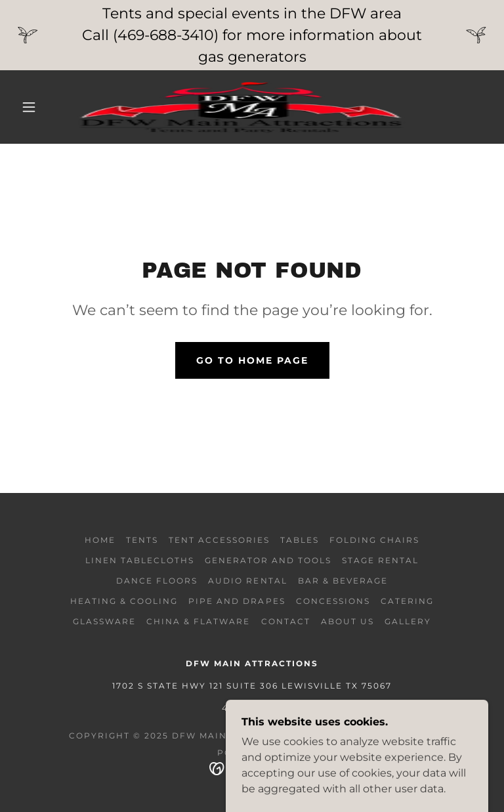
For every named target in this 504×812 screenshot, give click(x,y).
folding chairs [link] (374, 540)
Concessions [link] (333, 601)
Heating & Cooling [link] (124, 601)
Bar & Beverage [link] (343, 581)
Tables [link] (300, 540)
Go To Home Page (252, 360)
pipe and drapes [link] (237, 601)
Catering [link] (407, 601)
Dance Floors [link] (157, 581)
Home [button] (100, 540)
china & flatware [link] (198, 621)
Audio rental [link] (247, 581)
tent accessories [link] (219, 540)
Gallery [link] (408, 621)
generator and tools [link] (268, 560)
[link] (241, 107)
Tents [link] (142, 540)
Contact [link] (286, 621)
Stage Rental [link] (380, 560)
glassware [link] (104, 621)
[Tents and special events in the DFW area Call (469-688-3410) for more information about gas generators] (252, 35)
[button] (29, 107)
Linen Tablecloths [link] (140, 560)
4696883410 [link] (252, 708)
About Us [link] (347, 621)
